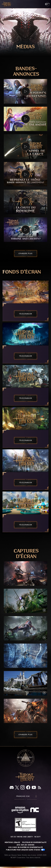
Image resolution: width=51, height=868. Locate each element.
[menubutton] (47, 4)
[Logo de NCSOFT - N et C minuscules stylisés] (35, 810)
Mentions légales (12, 842)
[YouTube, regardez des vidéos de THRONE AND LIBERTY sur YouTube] (34, 788)
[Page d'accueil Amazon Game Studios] (20, 810)
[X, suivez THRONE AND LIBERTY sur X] (17, 788)
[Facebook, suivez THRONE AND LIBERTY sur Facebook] (28, 788)
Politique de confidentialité (34, 842)
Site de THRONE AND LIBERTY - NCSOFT (25, 837)
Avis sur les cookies (26, 845)
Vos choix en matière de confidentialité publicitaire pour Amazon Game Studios (25, 849)
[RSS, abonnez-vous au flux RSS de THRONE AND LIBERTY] (39, 788)
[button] (25, 91)
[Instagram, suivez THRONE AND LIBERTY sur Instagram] (23, 788)
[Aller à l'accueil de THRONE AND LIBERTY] (7, 4)
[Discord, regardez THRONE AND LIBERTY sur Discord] (12, 788)
